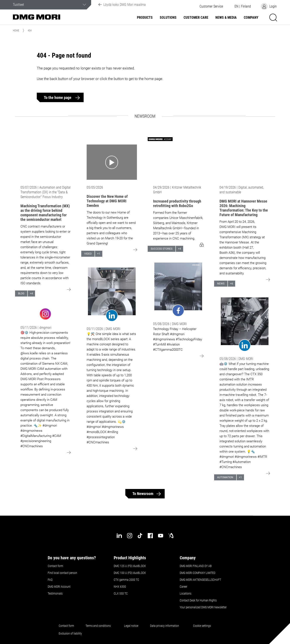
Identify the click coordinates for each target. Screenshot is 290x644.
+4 (31, 294)
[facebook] (150, 536)
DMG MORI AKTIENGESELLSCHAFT (200, 580)
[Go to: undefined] (46, 314)
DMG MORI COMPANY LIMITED (198, 573)
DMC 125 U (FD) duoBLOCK (130, 566)
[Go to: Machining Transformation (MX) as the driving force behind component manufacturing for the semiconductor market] (46, 162)
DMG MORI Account (59, 587)
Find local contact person (62, 573)
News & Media (226, 18)
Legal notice (131, 626)
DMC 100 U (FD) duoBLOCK (130, 573)
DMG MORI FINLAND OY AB (196, 566)
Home (16, 31)
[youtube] (161, 536)
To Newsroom (143, 494)
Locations (186, 593)
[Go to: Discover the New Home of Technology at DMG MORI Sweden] (112, 162)
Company (251, 18)
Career (183, 587)
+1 (99, 254)
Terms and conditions (98, 626)
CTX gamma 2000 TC (126, 580)
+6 (232, 284)
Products (145, 18)
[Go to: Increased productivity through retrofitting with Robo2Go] (178, 162)
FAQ (50, 580)
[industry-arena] (171, 536)
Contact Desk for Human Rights (198, 600)
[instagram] (130, 536)
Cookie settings (203, 626)
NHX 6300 (120, 587)
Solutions (168, 18)
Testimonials (55, 593)
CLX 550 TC (121, 593)
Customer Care (196, 18)
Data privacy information (165, 626)
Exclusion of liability (70, 633)
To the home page (58, 98)
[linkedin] (119, 536)
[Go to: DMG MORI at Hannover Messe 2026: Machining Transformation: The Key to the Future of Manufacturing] (245, 162)
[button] (211, 6)
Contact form (55, 566)
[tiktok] (140, 536)
